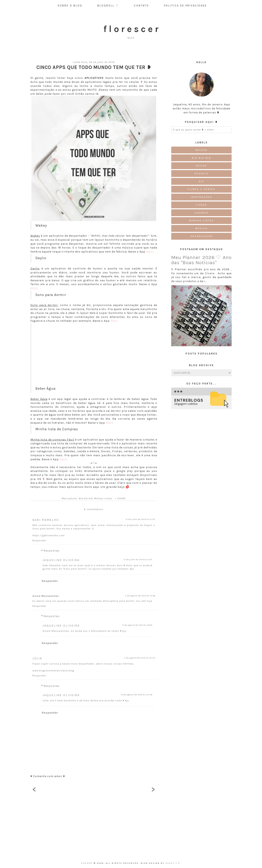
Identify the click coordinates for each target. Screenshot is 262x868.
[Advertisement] (94, 358)
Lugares (202, 213)
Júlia (37, 658)
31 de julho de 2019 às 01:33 (140, 519)
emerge (87, 863)
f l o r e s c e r (131, 29)
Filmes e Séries (202, 189)
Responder (39, 540)
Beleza (201, 150)
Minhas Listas (103, 498)
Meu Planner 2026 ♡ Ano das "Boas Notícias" (201, 260)
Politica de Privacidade (185, 6)
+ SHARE (120, 498)
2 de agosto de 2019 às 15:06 (140, 596)
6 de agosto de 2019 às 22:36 (137, 695)
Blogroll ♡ (108, 6)
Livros (202, 205)
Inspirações (202, 197)
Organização (202, 236)
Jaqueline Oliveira (61, 560)
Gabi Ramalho (46, 520)
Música (201, 228)
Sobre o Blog (70, 6)
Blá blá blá (86, 498)
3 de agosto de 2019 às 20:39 (140, 658)
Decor (201, 166)
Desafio (202, 174)
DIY (202, 181)
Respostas (52, 551)
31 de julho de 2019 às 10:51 (138, 560)
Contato (141, 6)
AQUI (150, 252)
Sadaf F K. (173, 863)
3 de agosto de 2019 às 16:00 (137, 625)
